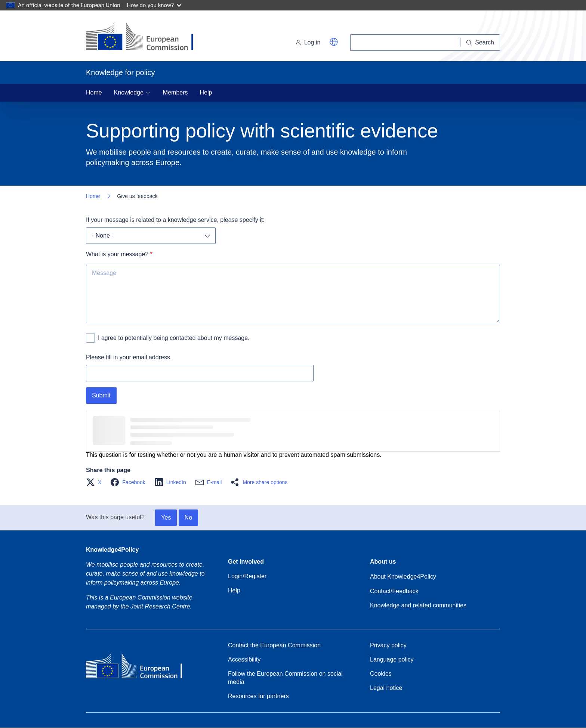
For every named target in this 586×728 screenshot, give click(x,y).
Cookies (381, 674)
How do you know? (154, 5)
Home (94, 92)
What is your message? (117, 254)
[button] (334, 42)
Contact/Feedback (394, 591)
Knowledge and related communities (418, 605)
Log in (308, 42)
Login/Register (247, 576)
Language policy (392, 659)
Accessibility (244, 659)
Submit (101, 395)
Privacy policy (388, 645)
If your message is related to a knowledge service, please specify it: (175, 220)
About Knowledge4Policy (403, 577)
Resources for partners (258, 696)
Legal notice (386, 688)
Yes (166, 518)
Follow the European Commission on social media (285, 678)
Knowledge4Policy (112, 550)
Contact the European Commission (274, 645)
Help (206, 92)
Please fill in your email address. (129, 357)
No (188, 518)
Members (175, 92)
